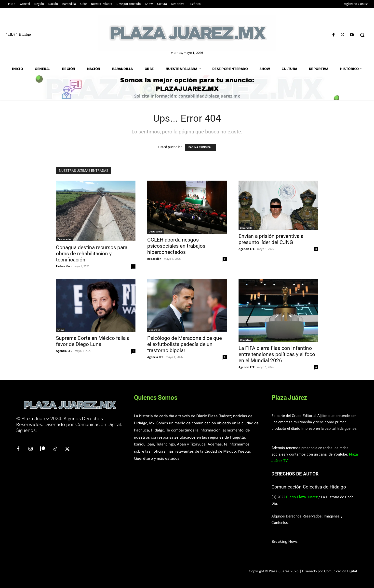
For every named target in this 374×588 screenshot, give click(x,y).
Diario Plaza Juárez (302, 497)
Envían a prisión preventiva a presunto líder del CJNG (271, 239)
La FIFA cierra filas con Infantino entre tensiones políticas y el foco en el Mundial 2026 (277, 354)
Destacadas (64, 239)
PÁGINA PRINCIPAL (200, 147)
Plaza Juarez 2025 (284, 571)
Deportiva (154, 330)
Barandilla (246, 228)
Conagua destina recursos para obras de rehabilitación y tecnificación (92, 254)
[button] (362, 35)
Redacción (63, 266)
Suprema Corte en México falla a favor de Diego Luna (93, 341)
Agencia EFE (247, 249)
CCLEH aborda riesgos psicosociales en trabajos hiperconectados (176, 246)
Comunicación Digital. (341, 571)
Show (61, 330)
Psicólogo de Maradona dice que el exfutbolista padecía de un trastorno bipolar (185, 344)
